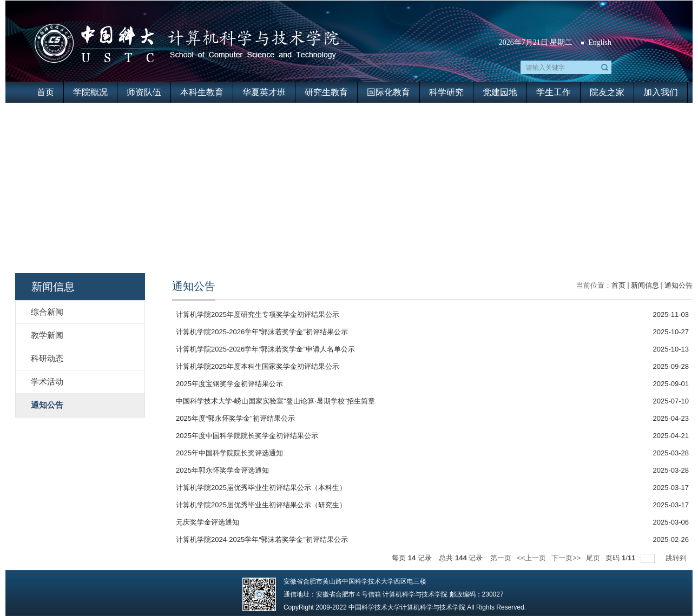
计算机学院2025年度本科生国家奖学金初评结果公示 (258, 366)
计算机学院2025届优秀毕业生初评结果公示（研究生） (261, 505)
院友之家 (607, 92)
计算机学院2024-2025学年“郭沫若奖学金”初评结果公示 (262, 539)
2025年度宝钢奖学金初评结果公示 (229, 384)
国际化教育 (388, 92)
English (600, 42)
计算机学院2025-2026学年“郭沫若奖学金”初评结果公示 (262, 332)
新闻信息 (645, 285)
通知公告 (679, 285)
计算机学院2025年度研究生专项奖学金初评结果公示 (258, 314)
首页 (45, 92)
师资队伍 (144, 92)
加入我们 (661, 92)
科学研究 (446, 92)
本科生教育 (202, 92)
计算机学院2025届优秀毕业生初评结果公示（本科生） (261, 488)
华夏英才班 (264, 92)
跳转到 (677, 558)
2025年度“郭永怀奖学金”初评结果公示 (235, 418)
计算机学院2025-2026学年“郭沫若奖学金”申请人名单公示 (265, 349)
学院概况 (90, 92)
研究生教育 (326, 92)
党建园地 (500, 92)
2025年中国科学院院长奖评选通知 (229, 453)
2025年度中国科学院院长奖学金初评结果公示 (247, 436)
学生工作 (554, 92)
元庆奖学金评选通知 (208, 522)
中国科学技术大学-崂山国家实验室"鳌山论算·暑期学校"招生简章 (275, 401)
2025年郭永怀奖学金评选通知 (222, 470)
